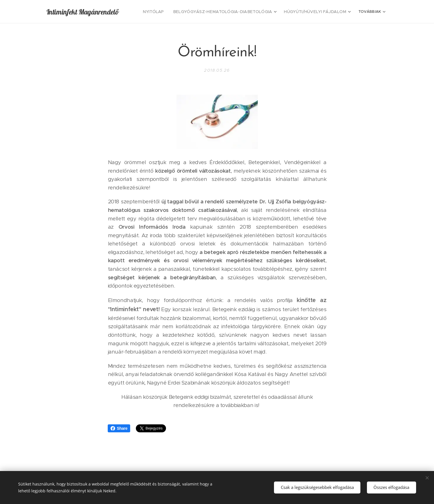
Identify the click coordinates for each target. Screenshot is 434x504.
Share (119, 428)
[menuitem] (169, 12)
